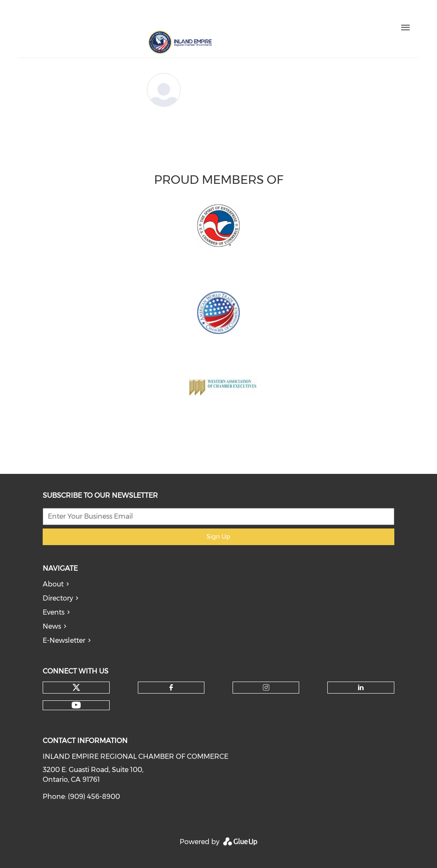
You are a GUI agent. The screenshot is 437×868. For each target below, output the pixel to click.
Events (54, 612)
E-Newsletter (64, 640)
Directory (58, 598)
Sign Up (218, 537)
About (53, 584)
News (52, 626)
